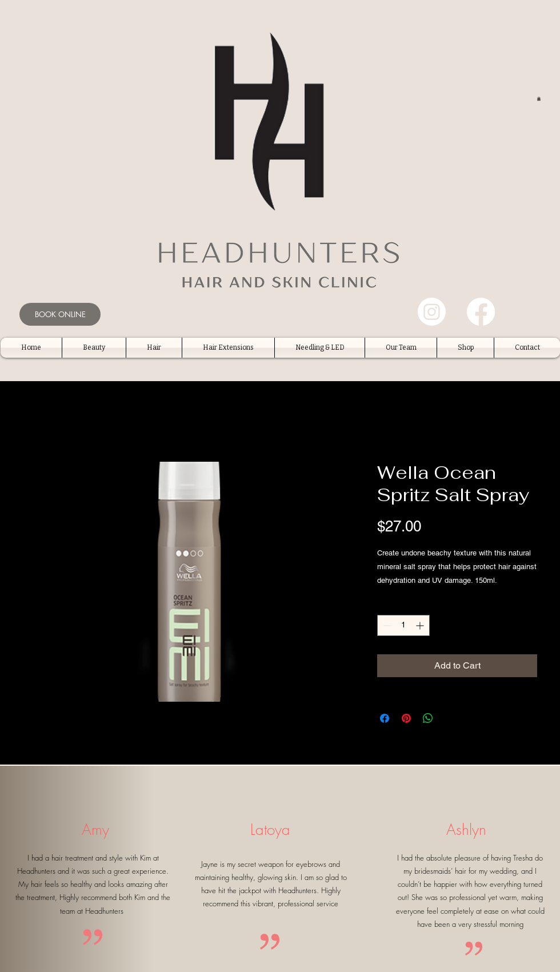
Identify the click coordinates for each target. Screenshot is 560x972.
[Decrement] (386, 625)
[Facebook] (481, 312)
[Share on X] (450, 718)
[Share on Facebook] (385, 718)
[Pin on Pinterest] (406, 718)
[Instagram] (432, 312)
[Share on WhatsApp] (428, 718)
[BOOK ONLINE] (60, 314)
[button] (539, 99)
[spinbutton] (403, 625)
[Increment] (421, 625)
